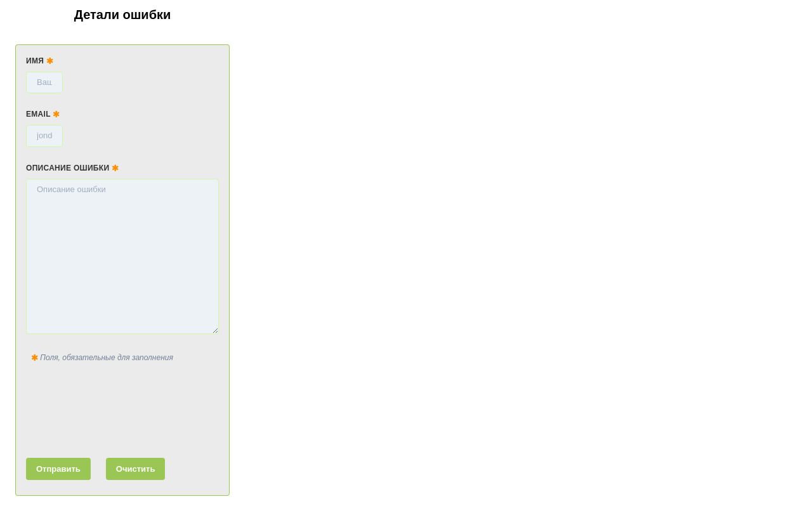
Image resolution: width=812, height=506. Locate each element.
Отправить (58, 469)
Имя (40, 61)
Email (43, 114)
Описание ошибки (72, 168)
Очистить (136, 469)
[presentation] (122, 408)
